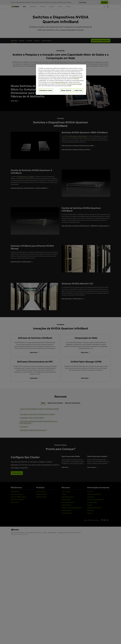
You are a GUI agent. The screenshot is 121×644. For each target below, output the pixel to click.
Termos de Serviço (60, 82)
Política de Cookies (78, 77)
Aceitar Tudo (78, 90)
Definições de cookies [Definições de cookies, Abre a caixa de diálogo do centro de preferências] (46, 90)
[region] (61, 80)
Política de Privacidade (76, 84)
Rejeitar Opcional (66, 90)
